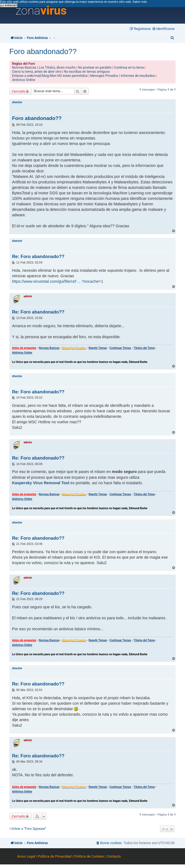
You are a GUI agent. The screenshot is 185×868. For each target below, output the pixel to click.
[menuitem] (164, 29)
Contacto (114, 856)
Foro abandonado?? (43, 51)
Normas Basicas (24, 68)
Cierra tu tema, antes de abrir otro (37, 72)
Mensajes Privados (104, 76)
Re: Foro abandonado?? (38, 256)
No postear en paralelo (95, 68)
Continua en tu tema (129, 68)
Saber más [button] (140, 2)
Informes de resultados (138, 76)
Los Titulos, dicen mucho (57, 68)
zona (41, 11)
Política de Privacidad (55, 856)
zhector (17, 102)
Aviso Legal (26, 856)
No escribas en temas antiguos (87, 72)
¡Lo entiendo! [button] (9, 5)
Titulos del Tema (144, 348)
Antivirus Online (24, 80)
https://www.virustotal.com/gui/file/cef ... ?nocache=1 (58, 281)
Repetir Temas (98, 348)
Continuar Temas (120, 348)
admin (28, 296)
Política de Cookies (89, 856)
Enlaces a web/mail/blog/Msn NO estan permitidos (50, 76)
